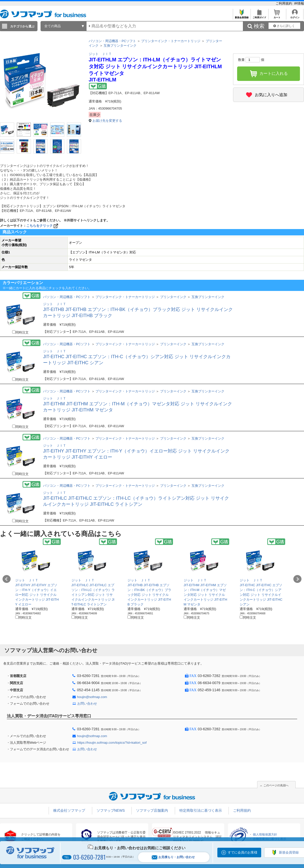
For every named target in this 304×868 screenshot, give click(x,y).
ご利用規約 (284, 3)
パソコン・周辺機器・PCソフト (112, 41)
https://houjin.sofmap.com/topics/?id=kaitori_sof (112, 743)
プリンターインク (173, 297)
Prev (7, 579)
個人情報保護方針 (265, 835)
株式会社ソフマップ (69, 810)
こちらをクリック (43, 226)
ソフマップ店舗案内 (152, 810)
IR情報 (299, 3)
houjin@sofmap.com (92, 697)
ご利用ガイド (259, 16)
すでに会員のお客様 (243, 852)
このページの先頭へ (276, 785)
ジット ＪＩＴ (100, 54)
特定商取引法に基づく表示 (201, 810)
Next (297, 579)
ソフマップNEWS (111, 810)
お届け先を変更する (107, 121)
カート (277, 16)
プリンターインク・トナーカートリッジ (171, 41)
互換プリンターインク (120, 46)
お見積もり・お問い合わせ (173, 857)
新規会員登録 (242, 16)
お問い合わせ (87, 704)
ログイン (295, 16)
